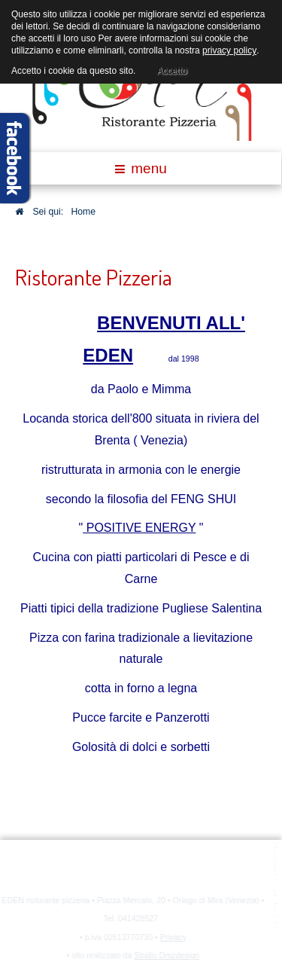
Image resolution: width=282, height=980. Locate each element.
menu (141, 168)
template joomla (277, 886)
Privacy (173, 937)
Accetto (171, 69)
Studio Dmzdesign (165, 955)
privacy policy (229, 50)
